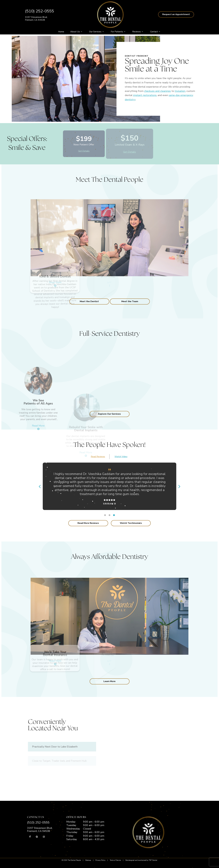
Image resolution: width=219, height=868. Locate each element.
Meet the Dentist (89, 301)
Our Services (97, 32)
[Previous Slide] (40, 486)
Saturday (72, 839)
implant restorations (145, 95)
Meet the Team (130, 301)
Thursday (72, 832)
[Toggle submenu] (81, 32)
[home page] (110, 14)
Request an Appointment (176, 14)
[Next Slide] (179, 486)
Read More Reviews (88, 523)
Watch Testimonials (131, 523)
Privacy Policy (100, 860)
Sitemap (88, 860)
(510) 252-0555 (39, 11)
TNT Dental (153, 860)
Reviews (138, 32)
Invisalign (180, 91)
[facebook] (30, 837)
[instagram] (44, 837)
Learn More (109, 681)
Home (61, 32)
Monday (71, 822)
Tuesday (71, 825)
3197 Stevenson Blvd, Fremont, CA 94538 (36, 19)
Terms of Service (115, 860)
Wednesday (73, 829)
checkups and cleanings (157, 91)
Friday (70, 836)
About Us (77, 32)
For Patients (118, 32)
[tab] (105, 515)
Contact (156, 32)
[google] (37, 837)
